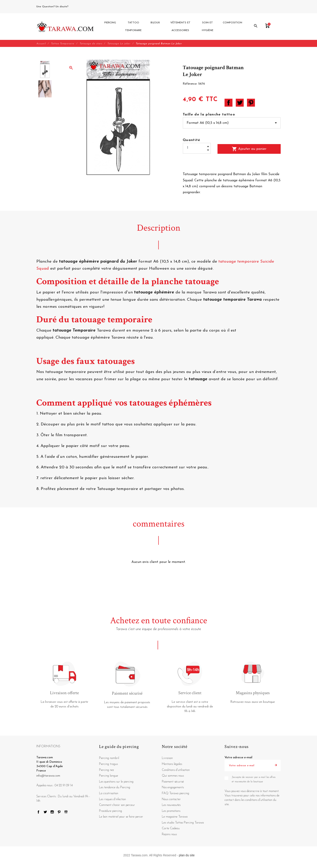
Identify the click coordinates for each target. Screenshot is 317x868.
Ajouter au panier (249, 149)
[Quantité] (197, 148)
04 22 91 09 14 (79, 7)
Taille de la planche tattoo (209, 115)
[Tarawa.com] (65, 27)
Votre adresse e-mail (238, 758)
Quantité (192, 140)
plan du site (187, 855)
